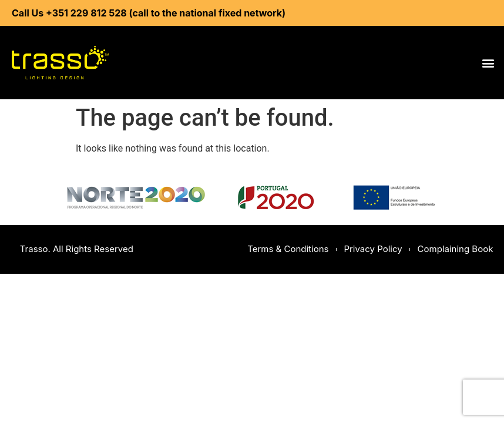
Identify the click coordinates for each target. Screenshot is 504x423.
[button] (488, 63)
